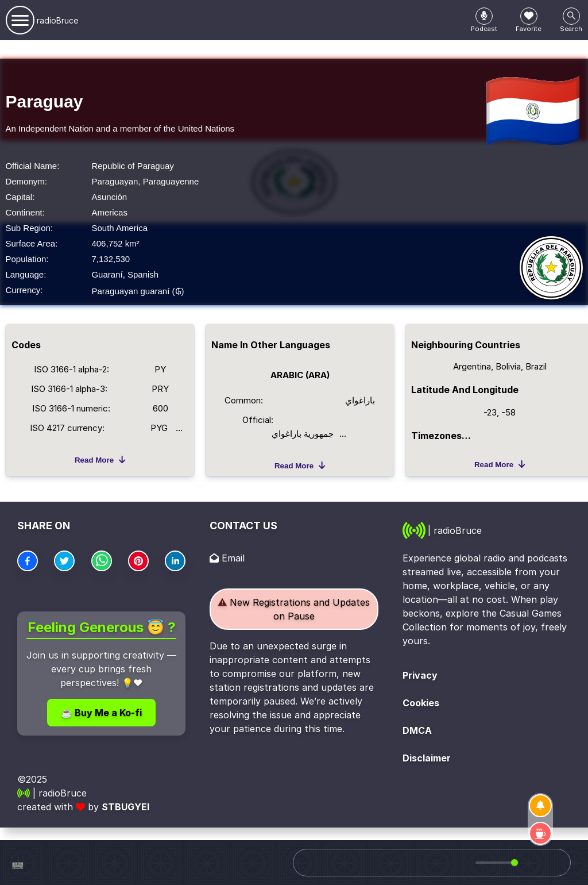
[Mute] (465, 863)
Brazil (536, 366)
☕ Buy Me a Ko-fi (101, 713)
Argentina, (474, 366)
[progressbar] (495, 863)
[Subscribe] (540, 806)
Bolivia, (510, 366)
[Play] (444, 863)
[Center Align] (484, 16)
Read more (100, 460)
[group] (494, 863)
